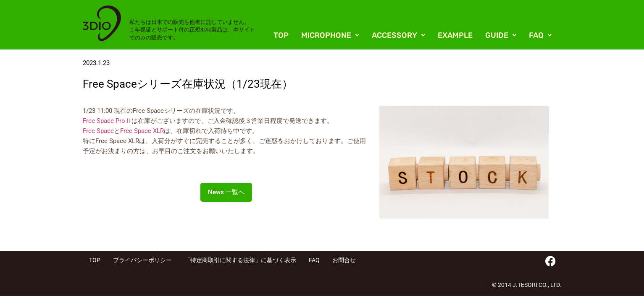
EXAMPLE (455, 35)
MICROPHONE (330, 35)
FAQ (540, 35)
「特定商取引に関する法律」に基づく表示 (240, 260)
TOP (281, 35)
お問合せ (344, 260)
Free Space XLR (142, 131)
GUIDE (501, 35)
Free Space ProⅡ (107, 121)
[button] (330, 35)
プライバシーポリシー (142, 260)
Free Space (98, 131)
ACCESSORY (398, 35)
